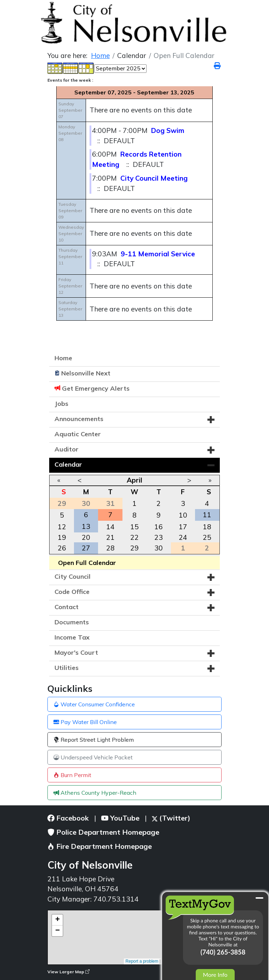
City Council (73, 576)
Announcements (79, 419)
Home (63, 358)
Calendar (68, 464)
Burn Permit (72, 775)
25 (207, 537)
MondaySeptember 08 (70, 133)
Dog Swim (168, 130)
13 (86, 526)
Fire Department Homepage (100, 846)
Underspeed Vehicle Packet (93, 757)
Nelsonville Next (86, 373)
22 (134, 537)
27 (86, 548)
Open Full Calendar (87, 563)
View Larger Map (68, 972)
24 (183, 537)
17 (183, 527)
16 (159, 527)
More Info (215, 975)
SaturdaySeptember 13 (70, 309)
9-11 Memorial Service (158, 254)
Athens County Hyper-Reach (95, 793)
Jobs (61, 404)
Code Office (72, 592)
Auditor (67, 449)
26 (62, 548)
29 (134, 548)
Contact (67, 607)
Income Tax (72, 637)
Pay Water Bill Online (85, 722)
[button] (211, 420)
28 (110, 548)
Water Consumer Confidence (94, 704)
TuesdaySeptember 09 (70, 211)
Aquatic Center (78, 434)
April (134, 480)
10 (183, 515)
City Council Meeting (154, 178)
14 (110, 527)
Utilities (67, 668)
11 (207, 515)
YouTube (120, 818)
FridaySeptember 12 (70, 286)
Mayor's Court (76, 652)
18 (207, 527)
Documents (72, 622)
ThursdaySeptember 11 (70, 256)
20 (86, 537)
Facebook (68, 818)
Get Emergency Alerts (96, 388)
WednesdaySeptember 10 (71, 234)
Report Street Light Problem (94, 740)
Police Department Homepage (103, 832)
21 (110, 537)
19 (62, 537)
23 (159, 537)
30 (159, 548)
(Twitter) (171, 818)
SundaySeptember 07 (70, 110)
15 (134, 527)
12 (62, 527)
